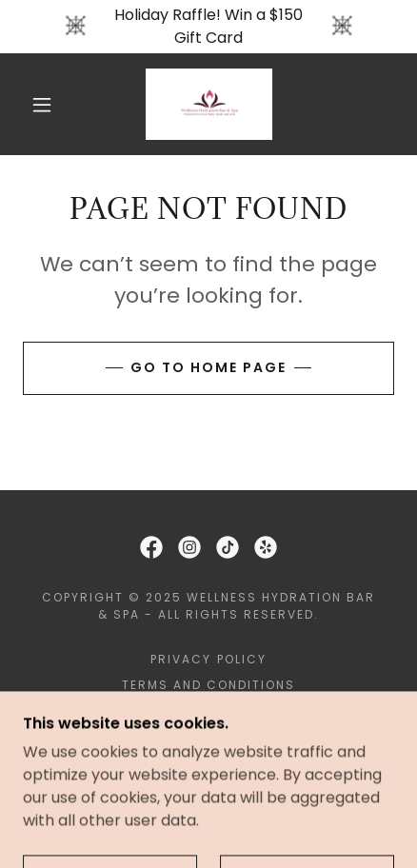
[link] (209, 104)
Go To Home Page (208, 367)
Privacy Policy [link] (208, 659)
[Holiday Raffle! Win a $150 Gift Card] (208, 27)
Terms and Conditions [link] (208, 685)
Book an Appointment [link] (208, 710)
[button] (42, 105)
